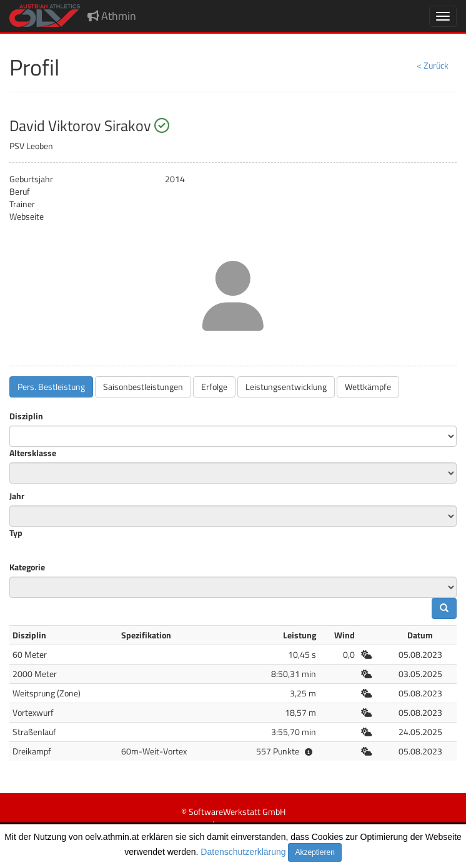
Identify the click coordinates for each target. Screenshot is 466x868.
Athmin (112, 16)
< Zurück (433, 65)
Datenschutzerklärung (243, 852)
